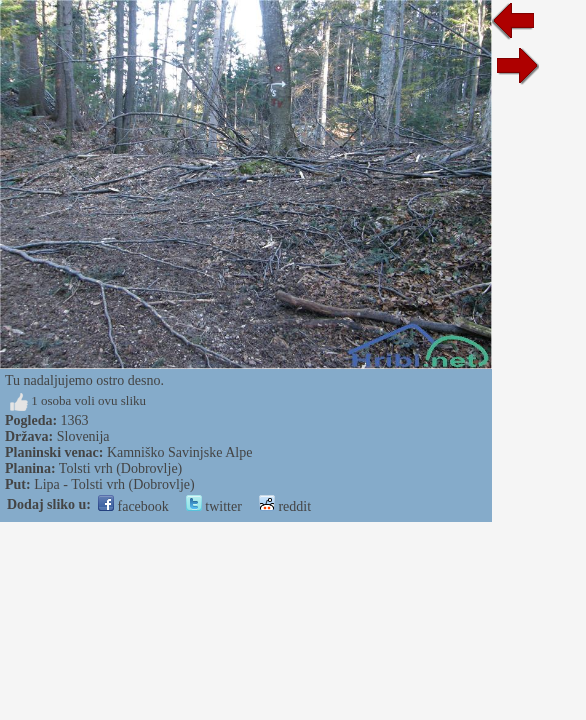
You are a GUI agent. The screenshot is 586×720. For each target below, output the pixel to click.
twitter (214, 506)
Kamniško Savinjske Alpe (179, 452)
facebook (133, 506)
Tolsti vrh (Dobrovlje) (120, 468)
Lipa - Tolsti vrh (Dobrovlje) (114, 484)
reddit (285, 506)
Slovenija (83, 436)
